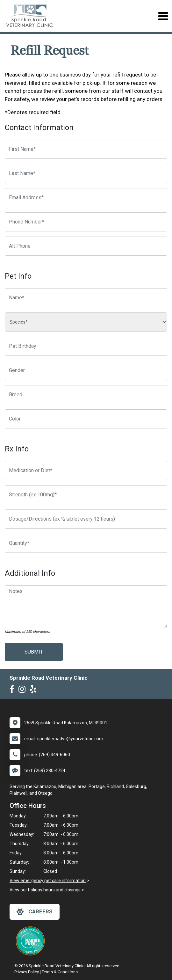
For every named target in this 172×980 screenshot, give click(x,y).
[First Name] (86, 149)
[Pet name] (86, 298)
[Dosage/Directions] (86, 519)
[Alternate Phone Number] (86, 246)
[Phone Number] (86, 222)
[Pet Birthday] (86, 346)
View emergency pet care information (48, 881)
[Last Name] (86, 173)
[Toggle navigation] (163, 16)
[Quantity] (86, 543)
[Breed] (86, 395)
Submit (34, 652)
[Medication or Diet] (86, 471)
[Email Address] (86, 198)
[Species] (86, 322)
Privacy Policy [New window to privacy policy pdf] (27, 972)
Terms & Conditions (60, 972)
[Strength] (86, 495)
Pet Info (18, 276)
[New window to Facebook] (14, 691)
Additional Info (30, 573)
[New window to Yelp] (35, 691)
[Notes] (86, 607)
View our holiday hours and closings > (47, 890)
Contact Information (39, 128)
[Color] (86, 419)
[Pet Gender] (86, 370)
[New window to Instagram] (24, 691)
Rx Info (17, 449)
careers (35, 912)
